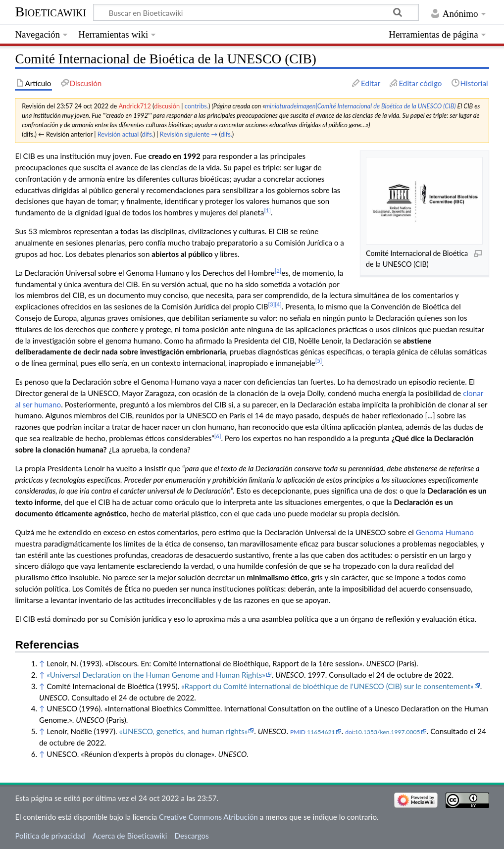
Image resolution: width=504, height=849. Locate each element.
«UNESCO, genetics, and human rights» (183, 731)
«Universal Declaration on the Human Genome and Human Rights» (156, 675)
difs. (148, 134)
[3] (272, 304)
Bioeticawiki (50, 12)
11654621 (321, 732)
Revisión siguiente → (189, 134)
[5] (319, 361)
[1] (267, 210)
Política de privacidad (50, 836)
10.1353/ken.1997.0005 (388, 732)
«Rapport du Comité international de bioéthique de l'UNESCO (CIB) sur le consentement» (328, 686)
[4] (278, 304)
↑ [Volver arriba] (42, 663)
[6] (218, 436)
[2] (278, 271)
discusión (167, 106)
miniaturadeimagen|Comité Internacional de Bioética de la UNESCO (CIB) (360, 106)
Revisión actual (118, 134)
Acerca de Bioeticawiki (130, 836)
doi (349, 732)
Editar (371, 83)
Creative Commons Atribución (208, 817)
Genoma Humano (445, 532)
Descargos (192, 836)
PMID (298, 732)
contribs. (197, 106)
